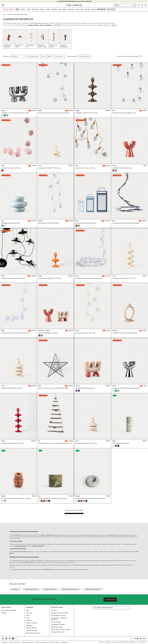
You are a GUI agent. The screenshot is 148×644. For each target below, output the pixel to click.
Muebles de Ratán (32, 623)
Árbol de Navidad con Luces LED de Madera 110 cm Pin (55, 443)
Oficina (94, 9)
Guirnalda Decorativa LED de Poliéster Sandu (15, 333)
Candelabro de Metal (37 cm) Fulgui (12, 443)
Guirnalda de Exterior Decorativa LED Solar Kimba (54, 113)
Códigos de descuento (58, 632)
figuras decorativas (21, 546)
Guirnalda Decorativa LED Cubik (85, 333)
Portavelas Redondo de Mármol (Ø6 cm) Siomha (16, 499)
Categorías (30, 607)
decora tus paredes (46, 25)
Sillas (29, 9)
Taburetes (35, 9)
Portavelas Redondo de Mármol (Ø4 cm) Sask (52, 499)
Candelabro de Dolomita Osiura (122, 168)
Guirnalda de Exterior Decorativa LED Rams (126, 223)
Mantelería (29, 626)
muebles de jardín (33, 25)
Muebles (54, 9)
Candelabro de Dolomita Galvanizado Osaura (15, 113)
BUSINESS (111, 9)
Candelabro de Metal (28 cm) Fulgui (86, 113)
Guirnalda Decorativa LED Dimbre (49, 223)
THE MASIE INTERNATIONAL (103, 608)
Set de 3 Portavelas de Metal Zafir (86, 223)
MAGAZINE (102, 9)
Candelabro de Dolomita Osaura (85, 388)
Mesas (42, 9)
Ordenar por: (7, 56)
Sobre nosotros (6, 607)
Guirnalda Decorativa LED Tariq (85, 168)
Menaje (87, 9)
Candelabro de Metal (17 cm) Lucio (86, 443)
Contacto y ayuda (57, 607)
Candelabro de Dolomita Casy (10, 223)
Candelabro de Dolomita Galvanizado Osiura (126, 388)
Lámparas (71, 9)
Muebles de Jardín (32, 631)
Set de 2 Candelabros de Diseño (48, 333)
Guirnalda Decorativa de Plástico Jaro (124, 113)
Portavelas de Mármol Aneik (121, 443)
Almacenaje (62, 9)
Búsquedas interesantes (33, 633)
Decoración (79, 9)
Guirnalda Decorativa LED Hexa (11, 168)
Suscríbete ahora (110, 600)
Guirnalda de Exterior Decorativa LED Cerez (89, 278)
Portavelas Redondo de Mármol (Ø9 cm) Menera (90, 499)
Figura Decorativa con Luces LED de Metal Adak (53, 388)
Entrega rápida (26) (73, 56)
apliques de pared (38, 546)
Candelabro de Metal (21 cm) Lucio (12, 388)
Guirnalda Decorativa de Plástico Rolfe (13, 278)
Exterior (23, 9)
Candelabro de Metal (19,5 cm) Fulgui (50, 278)
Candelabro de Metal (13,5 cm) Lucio (50, 168)
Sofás (48, 9)
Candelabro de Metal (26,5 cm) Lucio (124, 278)
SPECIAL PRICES (32, 628)
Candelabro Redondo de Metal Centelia (125, 333)
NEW (17, 9)
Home (5, 14)
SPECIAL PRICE (8, 9)
